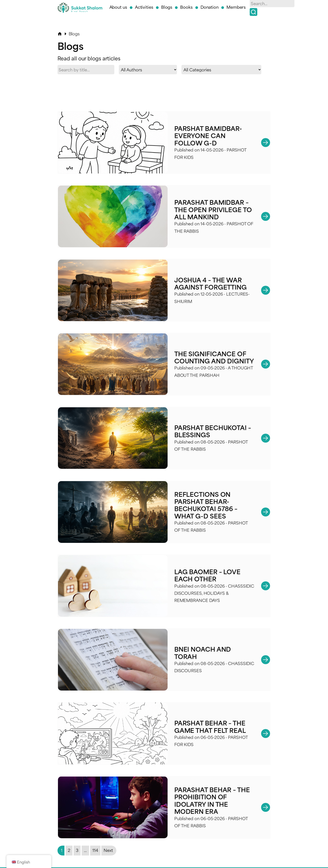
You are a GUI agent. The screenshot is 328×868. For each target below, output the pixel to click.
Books (186, 7)
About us (118, 7)
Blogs (167, 7)
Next (108, 840)
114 (95, 840)
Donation (210, 7)
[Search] (253, 12)
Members (236, 7)
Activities (144, 7)
